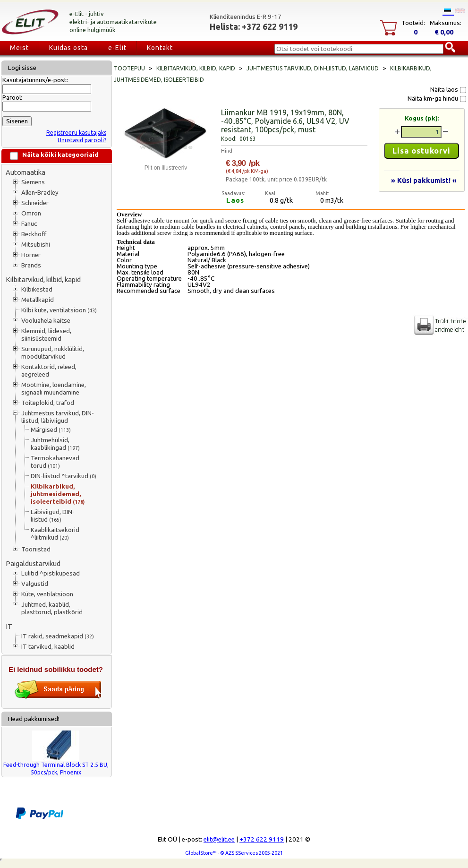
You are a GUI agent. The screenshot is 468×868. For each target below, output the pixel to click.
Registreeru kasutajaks (76, 133)
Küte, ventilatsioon (47, 594)
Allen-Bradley (40, 193)
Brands (31, 265)
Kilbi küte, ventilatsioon (59, 310)
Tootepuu (129, 68)
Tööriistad (36, 549)
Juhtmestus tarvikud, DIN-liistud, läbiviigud (58, 417)
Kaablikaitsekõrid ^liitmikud (55, 534)
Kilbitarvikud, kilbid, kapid (43, 279)
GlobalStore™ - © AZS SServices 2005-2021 (234, 853)
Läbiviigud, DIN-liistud (53, 516)
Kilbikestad (37, 289)
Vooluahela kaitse (46, 321)
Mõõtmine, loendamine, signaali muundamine (54, 389)
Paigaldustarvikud (33, 563)
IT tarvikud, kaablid (48, 647)
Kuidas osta (68, 48)
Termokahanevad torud (55, 462)
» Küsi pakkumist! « (424, 180)
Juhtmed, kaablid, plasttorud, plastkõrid (52, 608)
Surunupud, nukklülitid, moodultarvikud (53, 353)
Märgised (51, 430)
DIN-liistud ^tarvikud (64, 476)
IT (9, 626)
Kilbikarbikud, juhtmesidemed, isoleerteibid (58, 494)
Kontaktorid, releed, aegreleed (49, 371)
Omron (31, 213)
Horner (31, 255)
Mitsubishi (36, 245)
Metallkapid (38, 300)
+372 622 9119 (262, 839)
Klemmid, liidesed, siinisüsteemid (46, 335)
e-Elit (117, 48)
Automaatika (26, 172)
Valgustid (35, 584)
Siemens (33, 182)
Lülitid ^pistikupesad (51, 573)
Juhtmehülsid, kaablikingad (55, 444)
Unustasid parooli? (82, 140)
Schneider (35, 203)
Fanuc (29, 224)
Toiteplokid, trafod (48, 403)
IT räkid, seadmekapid (58, 636)
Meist (19, 48)
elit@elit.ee (219, 839)
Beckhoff (34, 234)
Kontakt (160, 48)
